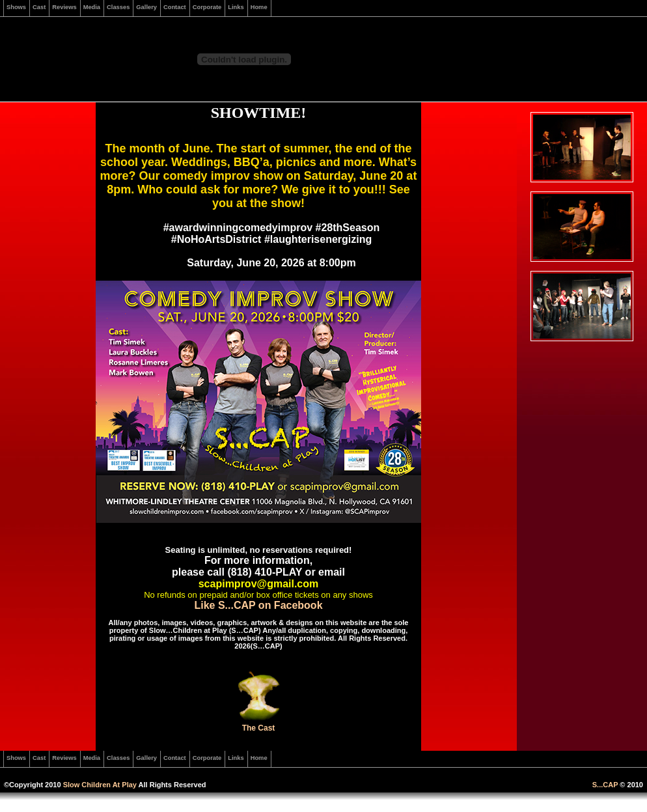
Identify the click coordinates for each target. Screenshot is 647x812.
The (249, 728)
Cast (39, 7)
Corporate (207, 7)
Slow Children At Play (100, 785)
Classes (118, 7)
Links (236, 7)
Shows (16, 7)
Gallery (146, 7)
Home (259, 7)
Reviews (64, 7)
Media (92, 7)
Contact (175, 7)
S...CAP (605, 785)
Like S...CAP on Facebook (258, 605)
